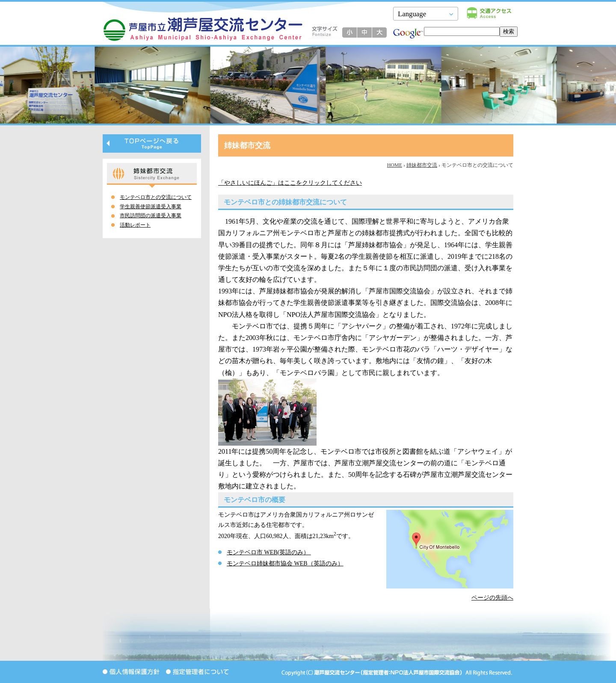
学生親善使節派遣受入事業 (151, 207)
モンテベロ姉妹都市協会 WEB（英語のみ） (285, 563)
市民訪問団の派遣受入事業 (151, 216)
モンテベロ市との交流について (156, 197)
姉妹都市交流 (422, 165)
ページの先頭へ (492, 598)
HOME (395, 165)
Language (412, 14)
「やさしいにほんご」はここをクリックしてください (290, 183)
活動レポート (135, 225)
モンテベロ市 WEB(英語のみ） (269, 552)
